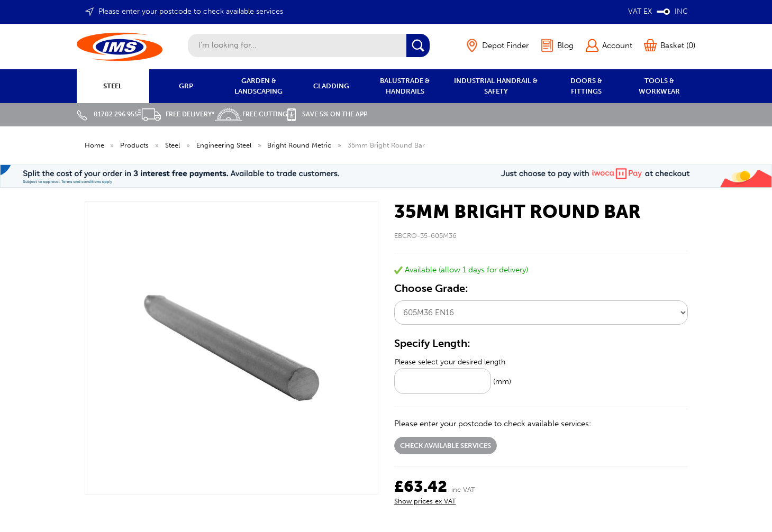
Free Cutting (251, 114)
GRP (186, 86)
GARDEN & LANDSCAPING (258, 86)
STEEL (113, 86)
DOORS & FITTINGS (586, 86)
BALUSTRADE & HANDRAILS (405, 86)
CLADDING (331, 86)
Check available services (446, 446)
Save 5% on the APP (327, 114)
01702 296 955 (107, 114)
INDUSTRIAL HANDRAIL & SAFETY (496, 86)
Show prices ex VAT (425, 501)
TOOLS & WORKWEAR (659, 86)
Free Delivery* (176, 114)
